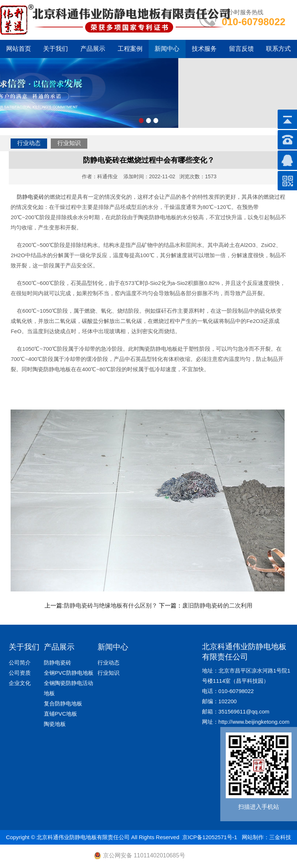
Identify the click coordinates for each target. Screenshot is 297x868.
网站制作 (253, 837)
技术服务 (204, 49)
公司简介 (20, 663)
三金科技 (280, 837)
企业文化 (20, 683)
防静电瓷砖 (31, 197)
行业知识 (69, 143)
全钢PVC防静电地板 (69, 673)
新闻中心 (167, 49)
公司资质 (20, 673)
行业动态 (29, 143)
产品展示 (93, 49)
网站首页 (19, 49)
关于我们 (56, 49)
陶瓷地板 (55, 724)
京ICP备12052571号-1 (210, 837)
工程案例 (130, 49)
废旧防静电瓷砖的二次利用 (217, 606)
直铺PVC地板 (60, 714)
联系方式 (278, 49)
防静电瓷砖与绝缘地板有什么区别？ (111, 606)
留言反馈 (241, 49)
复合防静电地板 (63, 703)
